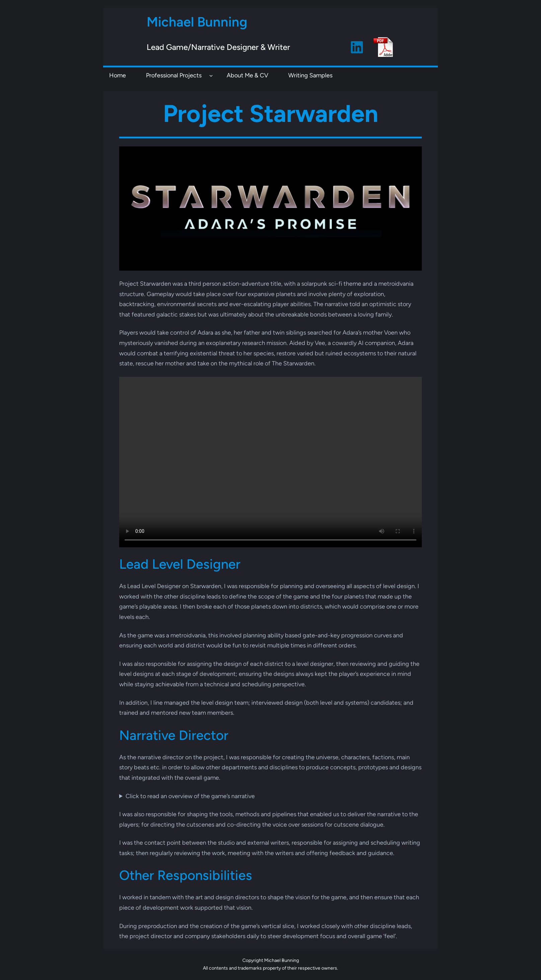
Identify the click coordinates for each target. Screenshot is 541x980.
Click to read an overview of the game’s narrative (190, 796)
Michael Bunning (197, 22)
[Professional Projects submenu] (211, 75)
